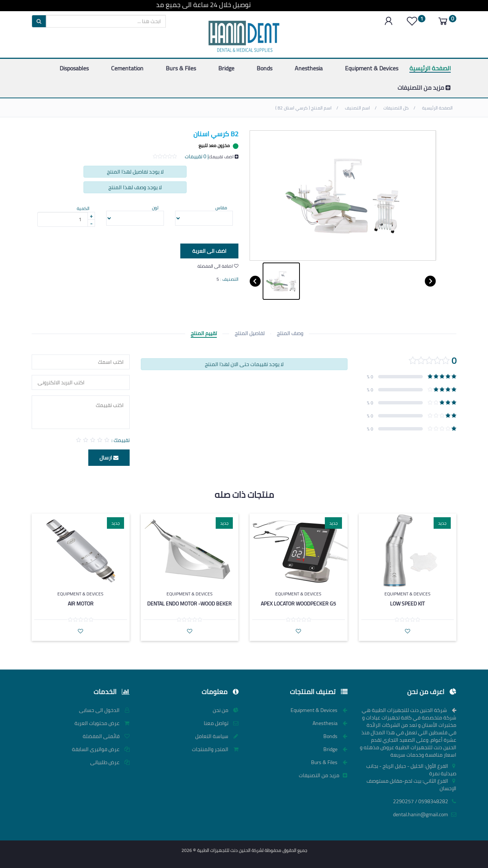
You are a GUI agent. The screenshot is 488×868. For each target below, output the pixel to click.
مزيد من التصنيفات (424, 88)
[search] (106, 21)
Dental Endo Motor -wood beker (189, 604)
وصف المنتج (290, 334)
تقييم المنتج (204, 334)
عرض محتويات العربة (102, 723)
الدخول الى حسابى (104, 710)
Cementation (127, 68)
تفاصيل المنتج (250, 334)
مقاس (221, 208)
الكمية (83, 208)
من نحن (226, 710)
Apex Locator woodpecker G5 (298, 604)
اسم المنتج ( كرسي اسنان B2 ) (304, 108)
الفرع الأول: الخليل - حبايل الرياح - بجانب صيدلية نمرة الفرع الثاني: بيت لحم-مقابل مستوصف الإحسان (411, 777)
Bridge (226, 68)
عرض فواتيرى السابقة (101, 749)
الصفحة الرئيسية (430, 68)
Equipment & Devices (372, 68)
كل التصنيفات (397, 108)
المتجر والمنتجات (215, 749)
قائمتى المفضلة (106, 736)
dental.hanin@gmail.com (425, 814)
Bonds (264, 68)
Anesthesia (309, 68)
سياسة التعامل (217, 736)
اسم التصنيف (358, 108)
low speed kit (407, 604)
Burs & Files (181, 68)
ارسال (109, 458)
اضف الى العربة (204, 251)
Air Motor (81, 604)
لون (155, 208)
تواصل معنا (221, 723)
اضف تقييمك (224, 157)
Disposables (74, 68)
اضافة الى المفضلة (218, 266)
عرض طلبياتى (110, 762)
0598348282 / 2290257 (425, 801)
